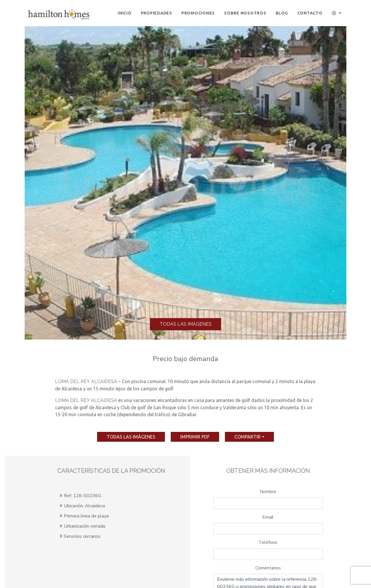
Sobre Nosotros (245, 13)
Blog (282, 13)
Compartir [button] (248, 437)
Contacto (310, 13)
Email (268, 517)
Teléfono (268, 542)
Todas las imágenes (186, 324)
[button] (337, 13)
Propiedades (157, 13)
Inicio (125, 13)
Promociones (198, 13)
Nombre (268, 492)
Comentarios (268, 568)
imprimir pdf (195, 437)
